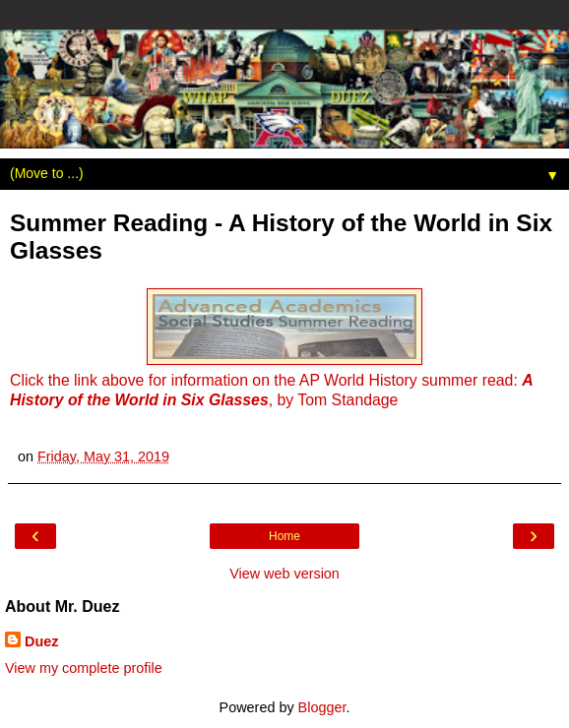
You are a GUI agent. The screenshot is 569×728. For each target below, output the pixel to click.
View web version (284, 574)
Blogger (322, 707)
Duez (41, 641)
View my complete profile (84, 668)
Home (284, 536)
